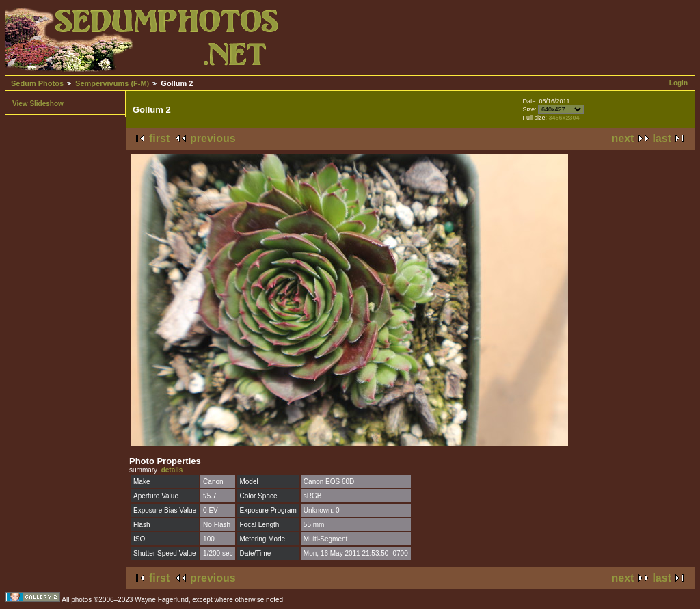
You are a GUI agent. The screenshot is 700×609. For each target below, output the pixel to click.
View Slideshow (38, 104)
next (623, 138)
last (662, 138)
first (159, 138)
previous (213, 138)
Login (678, 83)
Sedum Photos (37, 83)
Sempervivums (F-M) (112, 83)
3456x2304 (564, 118)
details (172, 470)
